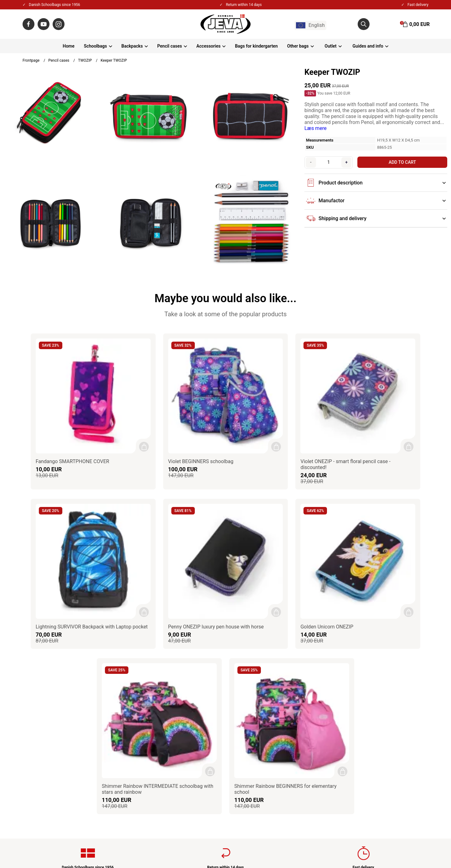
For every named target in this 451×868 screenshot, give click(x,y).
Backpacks (132, 46)
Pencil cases (170, 46)
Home (69, 46)
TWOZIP (85, 60)
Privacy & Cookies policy (187, 691)
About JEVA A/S (178, 666)
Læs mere (316, 128)
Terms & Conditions (182, 682)
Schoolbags (96, 46)
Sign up (415, 737)
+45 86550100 (48, 699)
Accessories (208, 46)
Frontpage (31, 60)
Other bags (298, 46)
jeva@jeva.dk (49, 708)
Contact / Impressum (184, 674)
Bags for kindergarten (256, 46)
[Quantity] (328, 162)
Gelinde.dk (420, 846)
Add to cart (401, 162)
